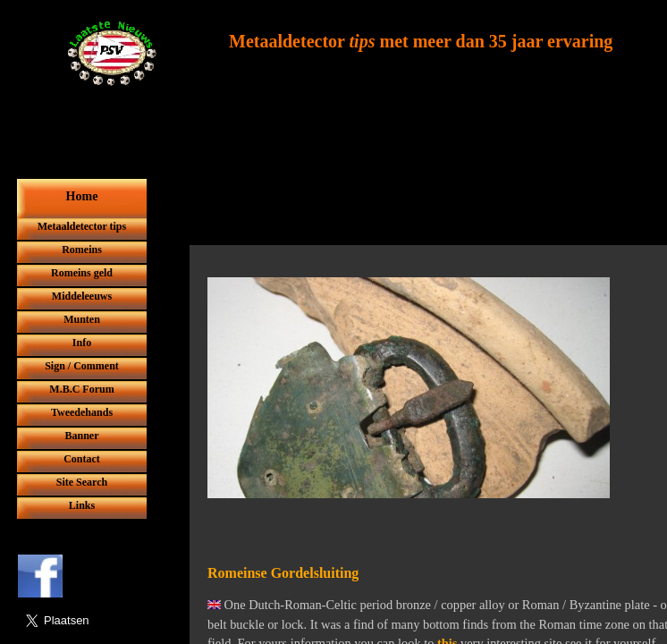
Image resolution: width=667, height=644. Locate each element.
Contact (82, 459)
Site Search (82, 482)
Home (82, 196)
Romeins (82, 250)
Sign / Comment (82, 366)
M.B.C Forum (81, 389)
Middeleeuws (82, 296)
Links (82, 505)
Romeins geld (82, 273)
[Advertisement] (421, 203)
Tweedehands (82, 412)
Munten (82, 319)
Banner (81, 436)
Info (82, 343)
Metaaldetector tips (82, 226)
